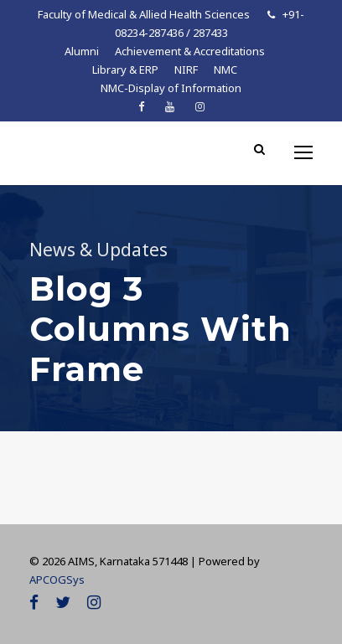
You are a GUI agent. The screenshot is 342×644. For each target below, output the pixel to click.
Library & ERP (125, 70)
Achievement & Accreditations (190, 51)
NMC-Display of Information (171, 88)
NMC (225, 70)
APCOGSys (57, 580)
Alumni (82, 51)
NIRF (186, 70)
